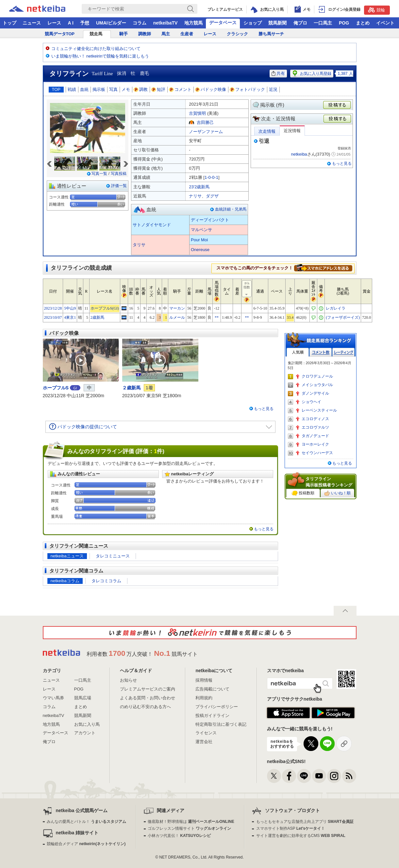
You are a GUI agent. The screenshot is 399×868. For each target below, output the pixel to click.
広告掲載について (212, 689)
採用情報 (204, 680)
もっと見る (342, 163)
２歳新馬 (131, 388)
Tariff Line (102, 74)
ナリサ (195, 196)
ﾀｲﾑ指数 (247, 289)
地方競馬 (193, 23)
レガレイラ (336, 308)
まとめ (363, 23)
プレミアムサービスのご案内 (148, 689)
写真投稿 (119, 174)
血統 (84, 89)
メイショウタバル (317, 385)
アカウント (85, 733)
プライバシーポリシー (217, 707)
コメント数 (321, 352)
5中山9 (70, 308)
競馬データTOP (60, 34)
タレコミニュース (113, 556)
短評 (158, 89)
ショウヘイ (311, 402)
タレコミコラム (106, 581)
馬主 (166, 34)
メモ (126, 89)
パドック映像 (211, 89)
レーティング (343, 352)
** (217, 317)
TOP (56, 89)
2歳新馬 (97, 317)
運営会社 (204, 742)
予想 (85, 23)
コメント (180, 89)
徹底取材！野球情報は (191, 822)
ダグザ (212, 196)
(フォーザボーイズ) (343, 317)
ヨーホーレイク (315, 444)
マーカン (177, 308)
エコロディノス (315, 419)
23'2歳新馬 (199, 187)
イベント (385, 23)
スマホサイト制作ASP (291, 828)
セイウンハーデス (317, 453)
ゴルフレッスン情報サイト (189, 828)
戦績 (72, 89)
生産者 (187, 34)
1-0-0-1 (211, 177)
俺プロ (300, 23)
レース (54, 23)
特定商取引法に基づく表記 (221, 724)
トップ (9, 23)
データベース (223, 23)
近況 (273, 89)
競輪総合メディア (86, 844)
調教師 (145, 34)
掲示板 (99, 89)
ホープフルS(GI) (105, 308)
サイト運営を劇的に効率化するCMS (301, 836)
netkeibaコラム (65, 581)
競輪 (376, 10)
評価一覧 (119, 186)
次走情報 (267, 131)
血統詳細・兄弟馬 (231, 209)
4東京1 (70, 317)
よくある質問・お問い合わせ (148, 698)
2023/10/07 (53, 317)
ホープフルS (56, 388)
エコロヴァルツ (315, 427)
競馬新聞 (277, 23)
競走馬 (96, 34)
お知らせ (128, 680)
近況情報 (292, 131)
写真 (113, 89)
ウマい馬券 (53, 698)
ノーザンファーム (206, 132)
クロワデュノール (317, 376)
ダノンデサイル (315, 393)
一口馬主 (323, 23)
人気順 (298, 352)
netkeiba (299, 154)
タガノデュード (315, 436)
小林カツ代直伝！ (179, 836)
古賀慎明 (197, 113)
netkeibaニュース (67, 556)
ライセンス (206, 733)
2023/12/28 (53, 308)
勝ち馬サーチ (271, 34)
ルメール (177, 317)
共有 (278, 73)
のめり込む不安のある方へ (145, 707)
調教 (141, 89)
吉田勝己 (205, 122)
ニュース (32, 23)
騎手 (124, 34)
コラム (140, 23)
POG (344, 23)
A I (71, 23)
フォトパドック (248, 89)
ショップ (253, 23)
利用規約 (204, 698)
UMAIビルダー (111, 23)
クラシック (237, 34)
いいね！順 (337, 493)
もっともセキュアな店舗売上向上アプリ (305, 822)
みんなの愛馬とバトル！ (86, 822)
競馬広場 (83, 698)
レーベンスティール (319, 410)
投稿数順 (303, 493)
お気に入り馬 (87, 724)
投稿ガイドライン (212, 715)
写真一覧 (99, 174)
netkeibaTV (166, 23)
